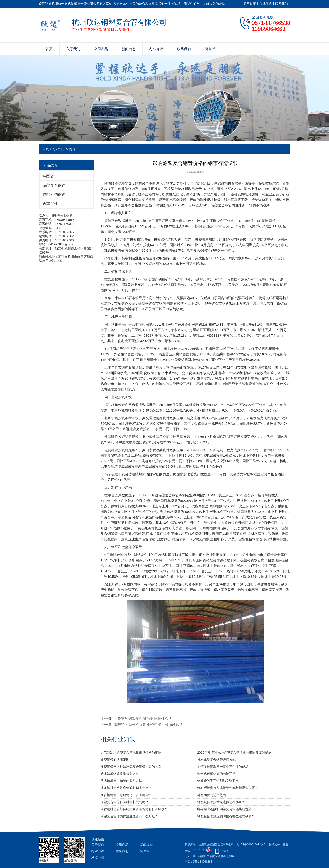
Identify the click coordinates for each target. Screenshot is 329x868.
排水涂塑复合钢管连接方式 (216, 760)
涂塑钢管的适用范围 (115, 760)
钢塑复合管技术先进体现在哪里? (220, 802)
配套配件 (50, 204)
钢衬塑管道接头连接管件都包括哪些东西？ (228, 788)
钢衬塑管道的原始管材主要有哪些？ (126, 795)
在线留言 (266, 4)
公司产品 (101, 49)
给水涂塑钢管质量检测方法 (120, 774)
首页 (49, 49)
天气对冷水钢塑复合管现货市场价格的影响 (131, 752)
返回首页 (250, 4)
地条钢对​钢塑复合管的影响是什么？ (143, 719)
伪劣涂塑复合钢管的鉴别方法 (121, 781)
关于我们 (73, 49)
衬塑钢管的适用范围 (212, 795)
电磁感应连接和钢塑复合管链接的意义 (224, 809)
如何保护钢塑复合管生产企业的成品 (223, 767)
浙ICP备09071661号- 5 (251, 844)
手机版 (225, 851)
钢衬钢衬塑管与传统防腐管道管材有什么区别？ (134, 809)
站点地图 (98, 857)
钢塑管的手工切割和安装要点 (218, 781)
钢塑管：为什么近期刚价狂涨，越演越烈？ (148, 725)
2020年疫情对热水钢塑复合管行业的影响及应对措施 (234, 752)
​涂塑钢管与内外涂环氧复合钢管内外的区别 (131, 767)
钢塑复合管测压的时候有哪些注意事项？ (226, 816)
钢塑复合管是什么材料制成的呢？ (125, 802)
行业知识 (156, 49)
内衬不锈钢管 (54, 194)
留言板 (210, 49)
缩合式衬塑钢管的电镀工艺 (216, 774)
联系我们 (281, 4)
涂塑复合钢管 (54, 185)
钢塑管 (49, 176)
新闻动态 (129, 49)
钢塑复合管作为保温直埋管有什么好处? (129, 816)
